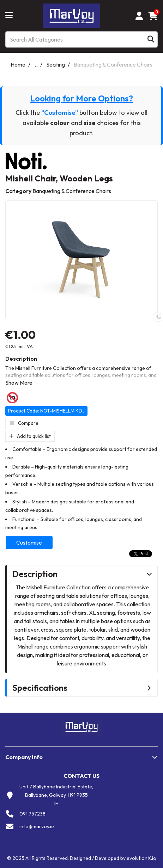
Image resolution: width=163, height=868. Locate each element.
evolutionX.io (141, 858)
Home (18, 64)
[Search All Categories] (81, 39)
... (35, 64)
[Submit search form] (151, 40)
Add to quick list (30, 436)
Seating (56, 64)
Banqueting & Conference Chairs (113, 64)
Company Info (24, 757)
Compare (24, 423)
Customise (29, 542)
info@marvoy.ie (37, 826)
